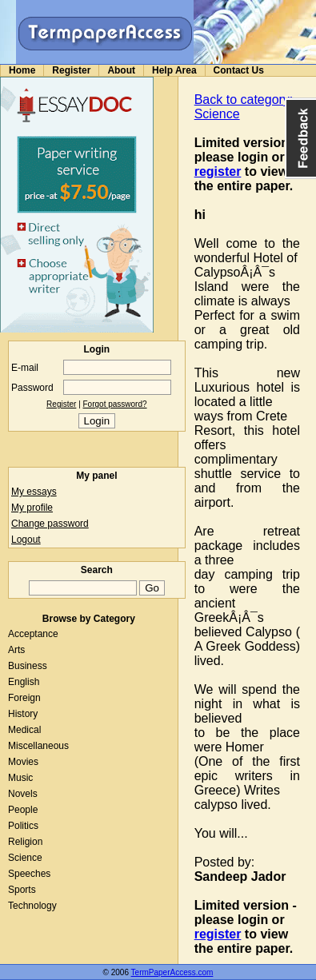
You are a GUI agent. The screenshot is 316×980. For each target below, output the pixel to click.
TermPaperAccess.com (172, 972)
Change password (50, 524)
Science (25, 858)
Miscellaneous (38, 746)
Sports (22, 890)
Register (71, 70)
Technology (32, 906)
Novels (23, 794)
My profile (32, 508)
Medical (24, 730)
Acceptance (33, 634)
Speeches (29, 874)
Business (28, 666)
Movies (23, 762)
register (218, 171)
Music (20, 778)
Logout (26, 540)
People (23, 810)
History (23, 714)
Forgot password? (115, 404)
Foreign (24, 698)
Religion (25, 842)
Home (22, 70)
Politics (23, 826)
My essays (34, 492)
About (121, 70)
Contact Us (239, 70)
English (24, 682)
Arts (16, 650)
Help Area (174, 70)
